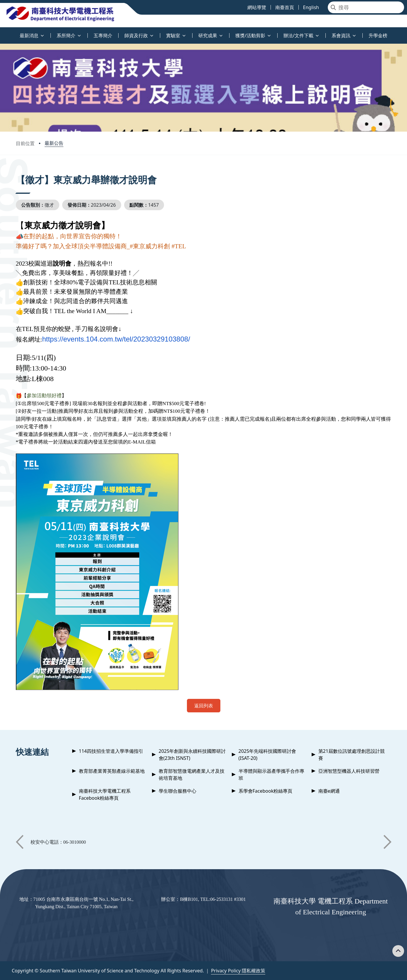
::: (1, 32)
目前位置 (25, 143)
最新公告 (54, 143)
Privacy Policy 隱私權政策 (238, 971)
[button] (20, 842)
